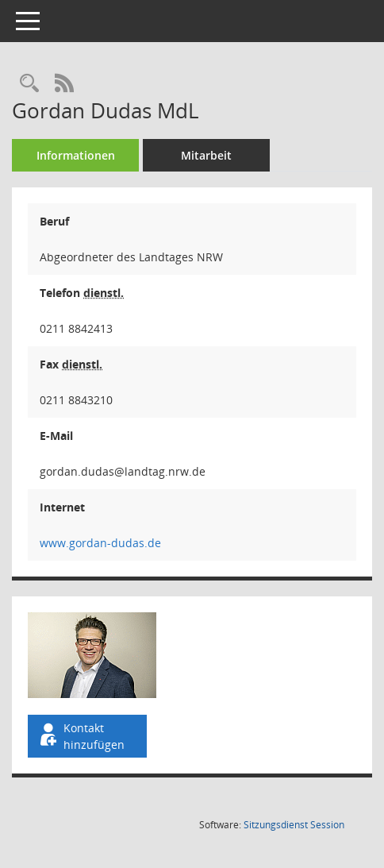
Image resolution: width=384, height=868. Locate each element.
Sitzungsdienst (294, 825)
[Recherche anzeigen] (29, 84)
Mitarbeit (206, 155)
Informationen (76, 155)
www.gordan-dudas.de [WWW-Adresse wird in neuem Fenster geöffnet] (100, 543)
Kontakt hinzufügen (81, 736)
